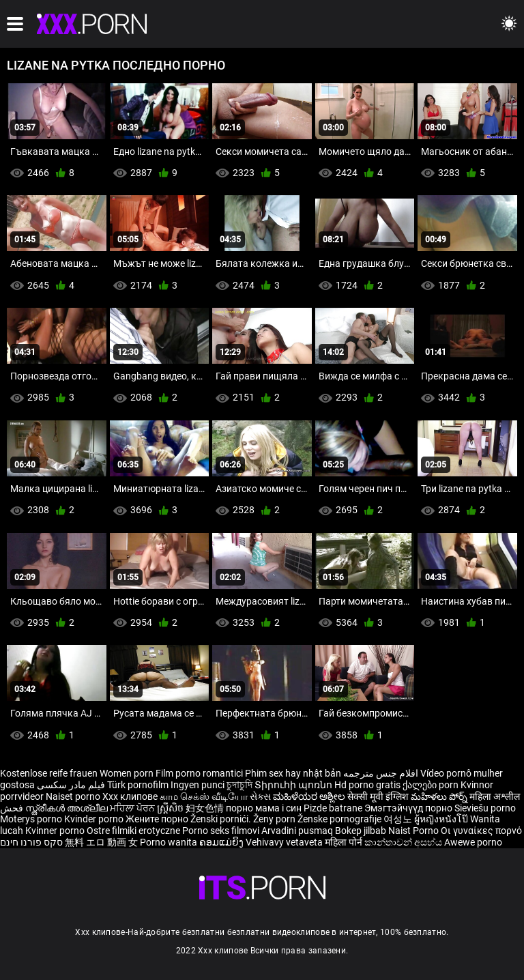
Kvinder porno (95, 819)
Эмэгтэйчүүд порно (409, 808)
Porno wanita (170, 842)
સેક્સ (260, 796)
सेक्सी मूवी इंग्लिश (378, 796)
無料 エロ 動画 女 (101, 842)
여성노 (399, 819)
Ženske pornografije (340, 819)
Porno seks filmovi (221, 831)
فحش (13, 808)
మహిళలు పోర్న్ (440, 796)
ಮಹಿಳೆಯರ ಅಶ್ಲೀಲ (310, 796)
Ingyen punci (198, 785)
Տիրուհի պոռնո (294, 785)
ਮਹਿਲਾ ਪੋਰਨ (133, 808)
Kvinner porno (56, 831)
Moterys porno (32, 819)
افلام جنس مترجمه (381, 773)
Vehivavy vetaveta (285, 842)
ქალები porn (432, 785)
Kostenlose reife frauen (49, 773)
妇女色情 (206, 808)
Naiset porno (74, 796)
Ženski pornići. (222, 819)
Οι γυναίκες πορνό (481, 831)
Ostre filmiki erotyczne (133, 831)
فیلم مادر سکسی (71, 785)
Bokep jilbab (361, 831)
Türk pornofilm (138, 785)
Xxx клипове (130, 796)
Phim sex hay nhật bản (293, 773)
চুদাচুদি (239, 785)
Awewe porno (473, 842)
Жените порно (158, 819)
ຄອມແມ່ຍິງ (222, 842)
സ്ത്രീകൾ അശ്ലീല (68, 808)
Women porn (128, 773)
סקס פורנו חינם (31, 842)
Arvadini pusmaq (298, 831)
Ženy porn (275, 819)
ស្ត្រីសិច (171, 808)
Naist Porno (414, 831)
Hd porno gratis (367, 785)
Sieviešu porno (485, 808)
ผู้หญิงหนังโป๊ (442, 819)
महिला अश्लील (495, 796)
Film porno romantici (199, 773)
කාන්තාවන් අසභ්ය (404, 842)
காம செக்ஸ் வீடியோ (204, 796)
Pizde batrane (333, 808)
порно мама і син (264, 808)
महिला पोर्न (345, 842)
